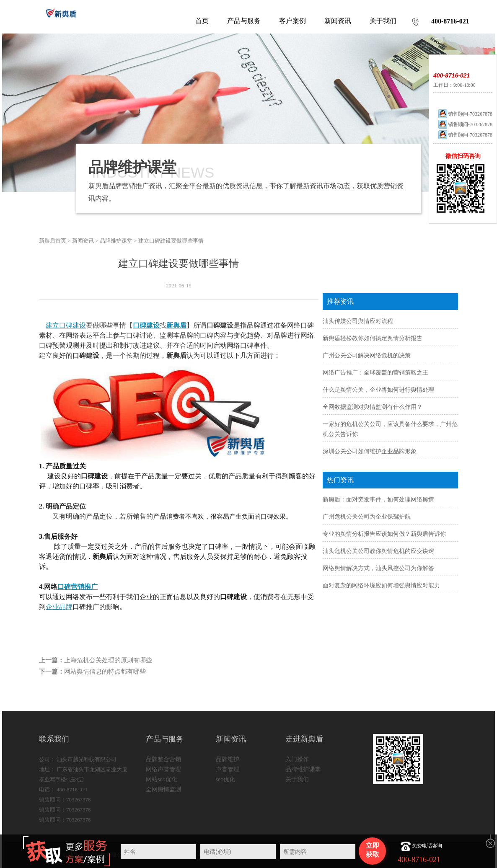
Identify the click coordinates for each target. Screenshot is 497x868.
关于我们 (297, 779)
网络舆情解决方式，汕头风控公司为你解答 (378, 568)
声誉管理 (228, 769)
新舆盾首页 (53, 241)
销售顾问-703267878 (465, 114)
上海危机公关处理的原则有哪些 (108, 660)
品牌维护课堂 (116, 241)
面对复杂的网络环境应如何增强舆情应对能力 (381, 585)
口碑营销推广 (78, 587)
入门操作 (297, 759)
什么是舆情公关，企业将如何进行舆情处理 (378, 390)
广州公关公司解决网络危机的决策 (367, 355)
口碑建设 (146, 325)
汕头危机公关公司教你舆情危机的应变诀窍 (378, 551)
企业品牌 (59, 607)
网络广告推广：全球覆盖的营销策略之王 (375, 373)
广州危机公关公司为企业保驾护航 (367, 517)
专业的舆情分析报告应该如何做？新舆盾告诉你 (384, 534)
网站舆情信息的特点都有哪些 (105, 672)
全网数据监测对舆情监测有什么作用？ (373, 407)
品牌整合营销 (163, 759)
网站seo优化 (162, 779)
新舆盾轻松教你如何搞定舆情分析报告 (373, 338)
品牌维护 (228, 759)
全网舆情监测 (163, 789)
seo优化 (226, 779)
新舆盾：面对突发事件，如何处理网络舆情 (378, 500)
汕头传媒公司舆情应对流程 (358, 321)
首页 (202, 21)
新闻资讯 (83, 241)
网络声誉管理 (163, 769)
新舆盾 (176, 325)
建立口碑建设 (66, 325)
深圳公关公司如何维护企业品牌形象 (370, 451)
